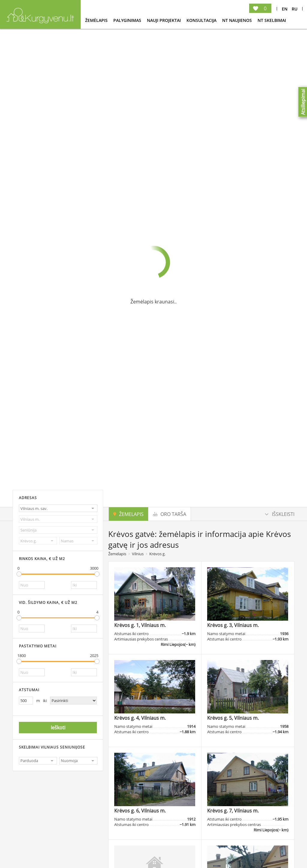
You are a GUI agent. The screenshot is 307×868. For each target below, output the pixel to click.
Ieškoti (58, 728)
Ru (295, 9)
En (285, 9)
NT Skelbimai (272, 20)
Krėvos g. (157, 554)
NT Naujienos (238, 20)
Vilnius (138, 554)
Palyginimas (128, 20)
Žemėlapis (97, 20)
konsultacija (202, 20)
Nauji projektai (164, 20)
